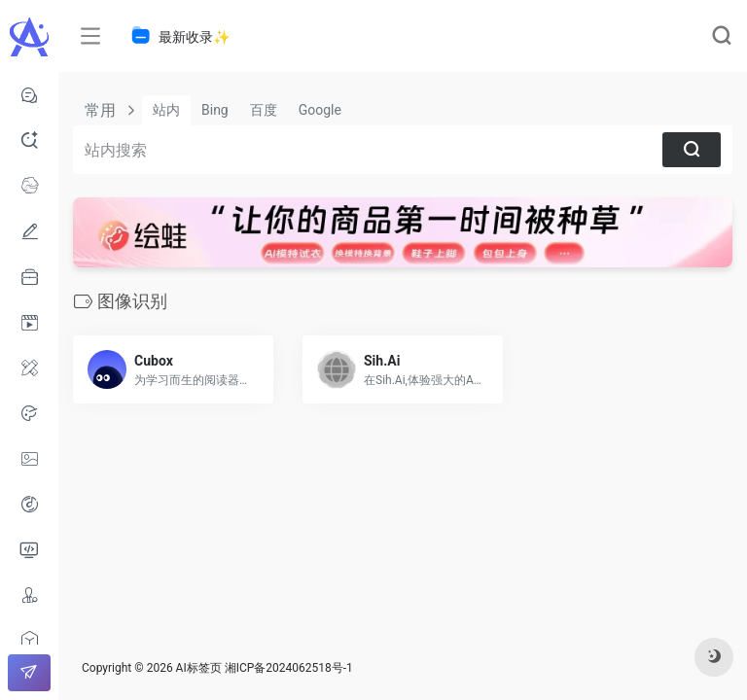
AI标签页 (199, 668)
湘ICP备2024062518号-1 (289, 668)
